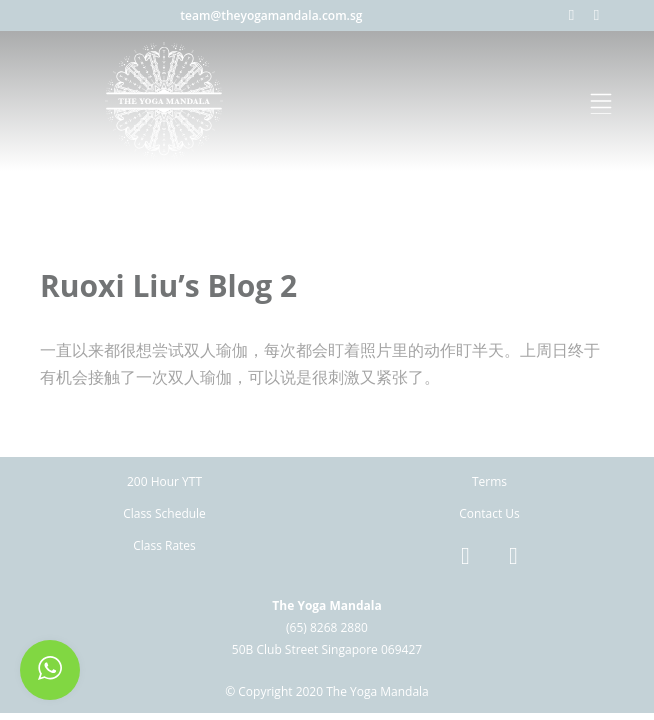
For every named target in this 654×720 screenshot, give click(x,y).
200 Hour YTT (164, 481)
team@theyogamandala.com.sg (271, 15)
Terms (489, 481)
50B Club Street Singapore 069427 (327, 649)
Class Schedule (164, 513)
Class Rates (164, 545)
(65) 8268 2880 (327, 627)
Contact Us (489, 513)
